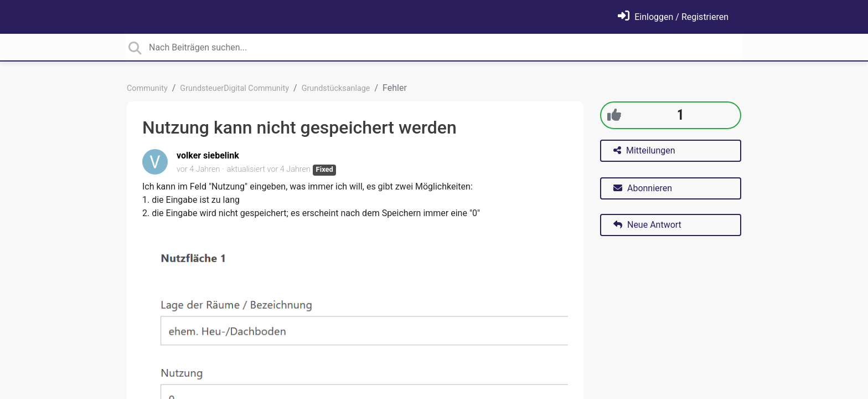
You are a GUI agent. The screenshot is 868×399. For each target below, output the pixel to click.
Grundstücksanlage (336, 88)
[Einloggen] (673, 17)
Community (147, 88)
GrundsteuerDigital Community (234, 88)
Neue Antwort (647, 225)
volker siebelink (208, 155)
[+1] (614, 115)
